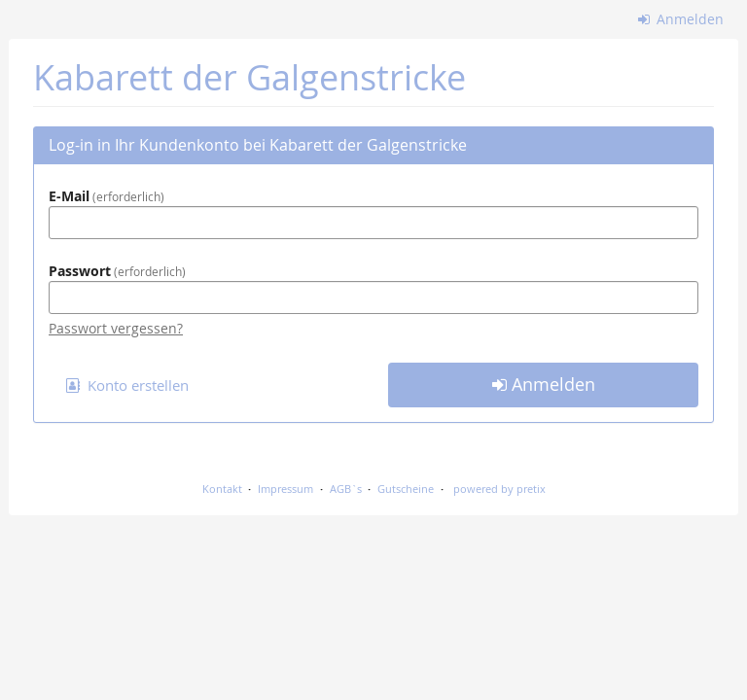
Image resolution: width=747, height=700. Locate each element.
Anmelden (681, 19)
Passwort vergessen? (116, 328)
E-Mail (107, 196)
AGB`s (346, 489)
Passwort (117, 271)
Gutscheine (406, 489)
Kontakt (222, 489)
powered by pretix (499, 489)
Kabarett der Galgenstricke (249, 77)
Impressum (285, 489)
